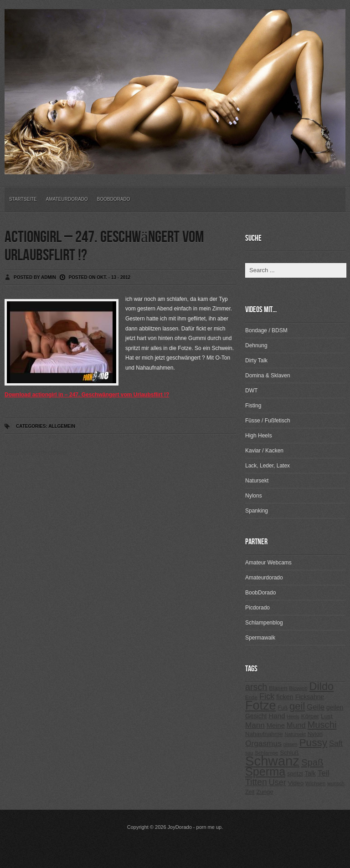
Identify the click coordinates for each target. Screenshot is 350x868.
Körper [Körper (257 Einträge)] (310, 716)
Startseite (23, 199)
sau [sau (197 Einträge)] (249, 753)
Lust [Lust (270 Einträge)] (327, 716)
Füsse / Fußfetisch (268, 421)
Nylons (254, 496)
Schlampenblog (264, 623)
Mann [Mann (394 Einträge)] (255, 725)
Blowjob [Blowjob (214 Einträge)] (298, 688)
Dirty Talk (256, 360)
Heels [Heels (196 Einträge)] (293, 716)
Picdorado (257, 608)
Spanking (257, 511)
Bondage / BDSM (266, 330)
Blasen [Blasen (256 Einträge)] (278, 688)
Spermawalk (260, 638)
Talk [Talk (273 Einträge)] (310, 774)
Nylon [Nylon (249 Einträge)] (315, 734)
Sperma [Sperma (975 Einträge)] (265, 772)
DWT (251, 391)
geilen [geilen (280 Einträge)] (335, 707)
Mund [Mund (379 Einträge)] (296, 725)
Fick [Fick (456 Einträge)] (267, 696)
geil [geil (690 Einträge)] (297, 706)
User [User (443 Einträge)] (278, 782)
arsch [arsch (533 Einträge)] (256, 687)
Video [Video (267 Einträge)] (296, 783)
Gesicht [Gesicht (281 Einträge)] (256, 716)
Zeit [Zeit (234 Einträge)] (250, 792)
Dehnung (256, 345)
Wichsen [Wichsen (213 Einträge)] (315, 783)
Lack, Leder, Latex (268, 466)
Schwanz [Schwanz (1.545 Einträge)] (272, 761)
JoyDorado (180, 827)
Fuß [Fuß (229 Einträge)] (283, 708)
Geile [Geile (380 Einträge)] (316, 707)
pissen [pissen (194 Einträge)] (291, 744)
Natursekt (257, 481)
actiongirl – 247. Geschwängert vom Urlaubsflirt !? (104, 246)
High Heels (259, 436)
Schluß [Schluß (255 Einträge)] (289, 753)
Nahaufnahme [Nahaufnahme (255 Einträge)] (264, 734)
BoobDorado (114, 199)
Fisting (253, 406)
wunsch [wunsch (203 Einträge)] (336, 783)
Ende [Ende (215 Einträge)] (251, 697)
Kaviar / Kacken (264, 451)
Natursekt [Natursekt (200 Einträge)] (295, 734)
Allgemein (62, 426)
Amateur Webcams (268, 563)
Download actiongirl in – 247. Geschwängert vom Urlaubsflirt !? (87, 395)
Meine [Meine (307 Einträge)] (276, 726)
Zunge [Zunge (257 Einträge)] (265, 792)
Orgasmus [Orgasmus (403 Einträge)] (263, 743)
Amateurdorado (67, 199)
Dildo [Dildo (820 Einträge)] (321, 686)
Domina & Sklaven (268, 376)
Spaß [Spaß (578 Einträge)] (312, 762)
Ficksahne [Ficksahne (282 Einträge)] (310, 697)
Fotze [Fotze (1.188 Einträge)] (261, 706)
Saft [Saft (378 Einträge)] (336, 744)
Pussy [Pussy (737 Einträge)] (313, 742)
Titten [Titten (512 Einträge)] (256, 782)
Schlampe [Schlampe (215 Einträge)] (266, 753)
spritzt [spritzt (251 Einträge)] (295, 774)
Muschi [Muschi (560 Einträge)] (322, 725)
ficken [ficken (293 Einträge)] (285, 697)
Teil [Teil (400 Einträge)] (324, 773)
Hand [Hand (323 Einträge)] (277, 716)
